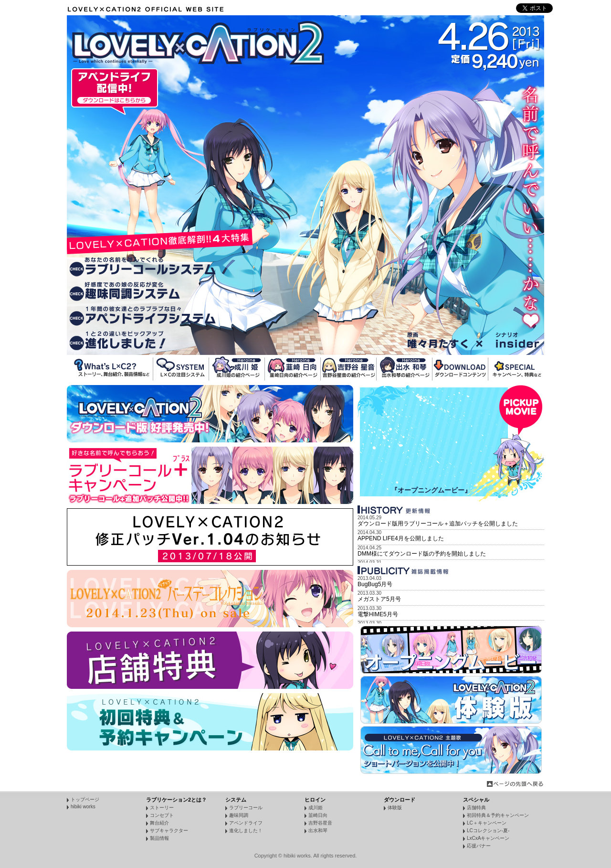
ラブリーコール (246, 808)
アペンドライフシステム (142, 316)
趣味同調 (239, 815)
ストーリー (162, 808)
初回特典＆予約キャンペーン (498, 815)
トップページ (85, 799)
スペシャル (476, 800)
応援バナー (479, 846)
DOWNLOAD (460, 369)
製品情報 (159, 838)
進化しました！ (142, 340)
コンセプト (162, 815)
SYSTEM (181, 369)
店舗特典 (476, 808)
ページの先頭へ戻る (516, 784)
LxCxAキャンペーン (488, 838)
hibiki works (83, 807)
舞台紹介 (159, 823)
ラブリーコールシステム (142, 267)
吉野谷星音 (349, 369)
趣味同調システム (142, 291)
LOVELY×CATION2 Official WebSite (147, 9)
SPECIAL (516, 369)
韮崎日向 (293, 369)
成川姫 (237, 369)
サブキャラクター (169, 830)
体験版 (395, 808)
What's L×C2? (110, 369)
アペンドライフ (246, 823)
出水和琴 (405, 369)
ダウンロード (400, 800)
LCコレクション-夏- (488, 830)
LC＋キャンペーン (487, 823)
